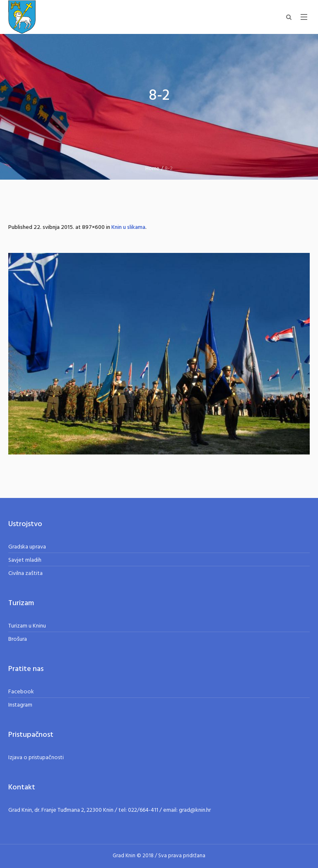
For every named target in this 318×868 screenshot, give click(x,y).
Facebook (21, 692)
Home (152, 169)
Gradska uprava (27, 547)
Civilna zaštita (25, 573)
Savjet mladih (25, 560)
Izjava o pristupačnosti (36, 758)
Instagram (20, 705)
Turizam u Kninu (27, 626)
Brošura (18, 639)
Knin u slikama (128, 227)
